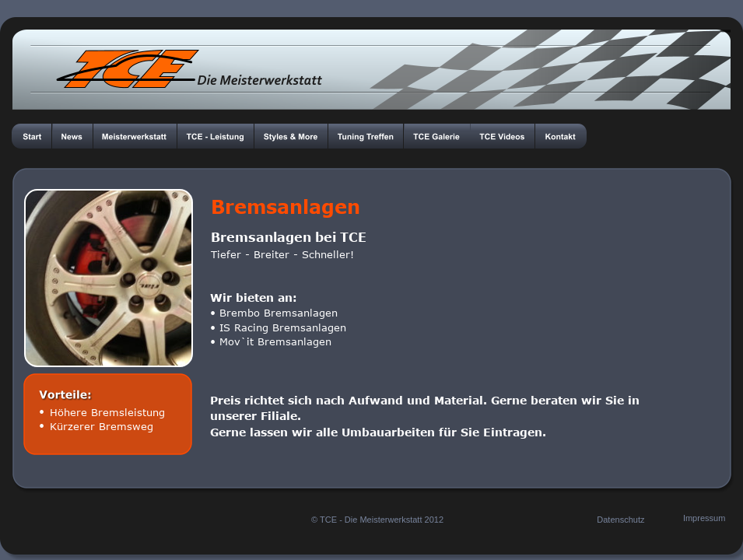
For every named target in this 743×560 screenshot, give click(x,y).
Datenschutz (620, 520)
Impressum (704, 518)
